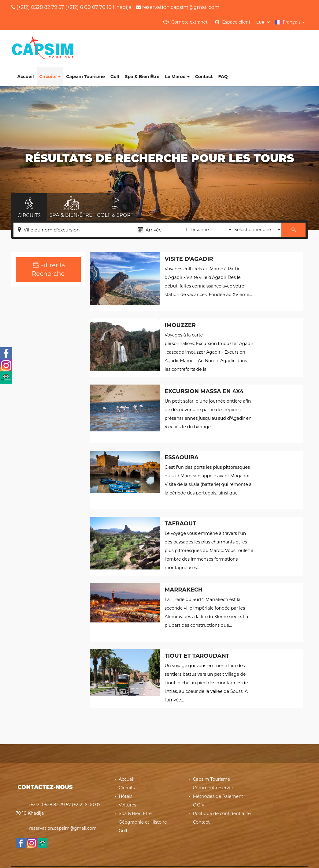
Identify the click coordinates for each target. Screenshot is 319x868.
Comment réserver (213, 762)
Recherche (48, 420)
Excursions (45, 355)
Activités (42, 330)
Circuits (99, 43)
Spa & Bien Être (192, 43)
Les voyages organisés (37, 380)
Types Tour (48, 306)
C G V (199, 779)
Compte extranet (185, 22)
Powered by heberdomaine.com (209, 855)
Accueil (75, 43)
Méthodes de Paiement (218, 771)
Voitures (127, 779)
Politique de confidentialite (222, 788)
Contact (253, 43)
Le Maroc (227, 43)
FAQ (272, 43)
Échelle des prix (48, 270)
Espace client (233, 22)
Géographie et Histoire (143, 796)
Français (290, 22)
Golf (165, 43)
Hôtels (126, 771)
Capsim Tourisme (135, 43)
